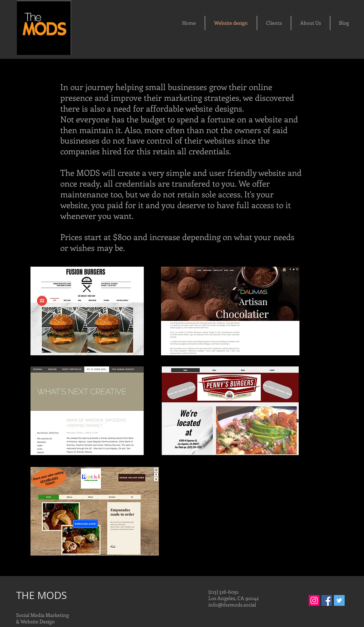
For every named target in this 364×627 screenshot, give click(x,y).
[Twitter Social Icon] (339, 600)
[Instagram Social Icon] (314, 600)
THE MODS (41, 595)
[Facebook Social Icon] (327, 600)
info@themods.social (232, 605)
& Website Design (36, 621)
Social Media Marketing (42, 615)
